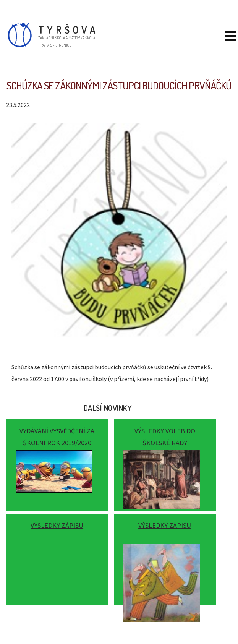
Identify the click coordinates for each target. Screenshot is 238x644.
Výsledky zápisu (57, 525)
